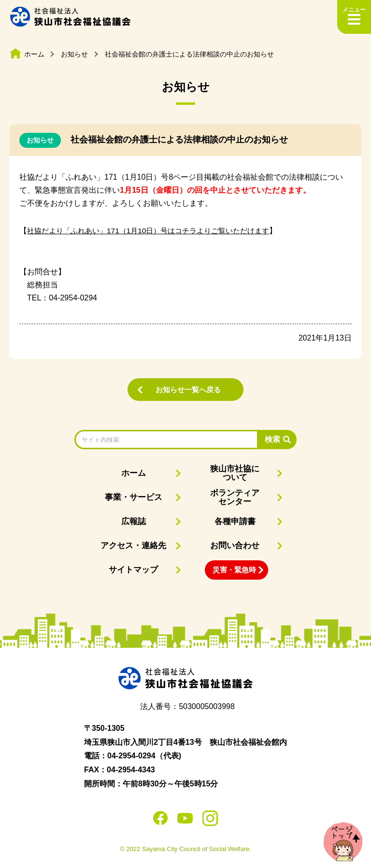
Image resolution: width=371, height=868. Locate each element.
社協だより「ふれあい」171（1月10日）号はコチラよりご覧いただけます (156, 231)
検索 (272, 440)
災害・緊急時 (234, 570)
